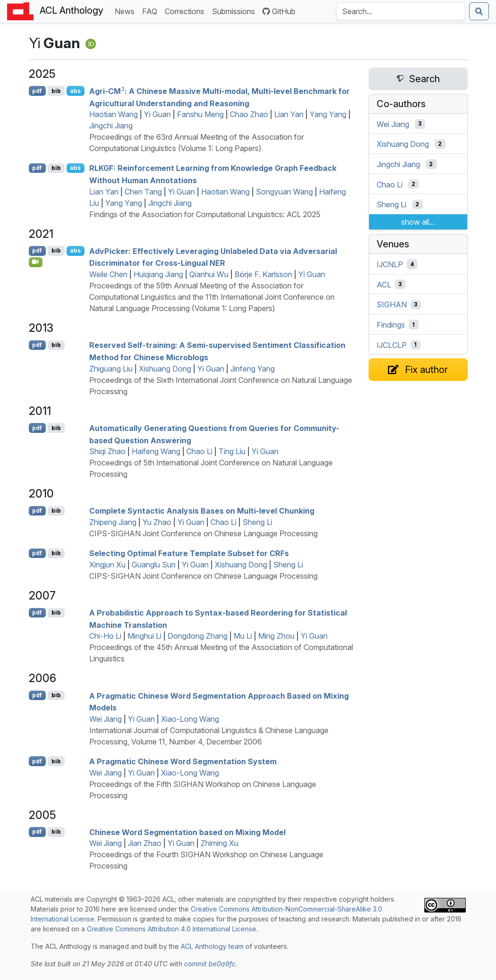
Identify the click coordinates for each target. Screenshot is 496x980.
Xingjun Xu (107, 565)
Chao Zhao (249, 114)
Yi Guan (157, 114)
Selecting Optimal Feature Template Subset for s (189, 553)
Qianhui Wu (209, 274)
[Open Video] (36, 262)
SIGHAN (392, 304)
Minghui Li (144, 636)
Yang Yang (328, 114)
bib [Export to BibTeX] (56, 91)
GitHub (279, 11)
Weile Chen (108, 274)
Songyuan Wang (284, 192)
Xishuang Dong (165, 369)
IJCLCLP (392, 345)
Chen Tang (143, 192)
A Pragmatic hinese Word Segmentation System (183, 761)
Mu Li (243, 636)
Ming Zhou (276, 636)
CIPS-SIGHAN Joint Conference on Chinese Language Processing (203, 533)
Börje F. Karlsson (263, 274)
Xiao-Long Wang (190, 719)
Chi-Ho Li (105, 636)
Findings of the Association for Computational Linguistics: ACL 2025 (205, 214)
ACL (384, 284)
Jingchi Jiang (111, 126)
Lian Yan (289, 114)
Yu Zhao (157, 522)
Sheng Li (257, 522)
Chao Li (199, 451)
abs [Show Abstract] (75, 91)
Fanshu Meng (200, 114)
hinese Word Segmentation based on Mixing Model (187, 832)
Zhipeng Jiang (113, 522)
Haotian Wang (113, 114)
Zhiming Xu (219, 843)
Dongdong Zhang (198, 636)
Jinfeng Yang (252, 369)
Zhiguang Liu (111, 369)
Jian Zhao (145, 843)
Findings (391, 325)
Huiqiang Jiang (158, 274)
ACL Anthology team (212, 946)
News (126, 11)
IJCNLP (390, 264)
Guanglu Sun (154, 565)
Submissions (235, 11)
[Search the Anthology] (401, 11)
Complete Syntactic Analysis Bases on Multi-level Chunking (202, 511)
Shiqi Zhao (107, 451)
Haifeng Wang (156, 451)
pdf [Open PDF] (37, 91)
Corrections (186, 11)
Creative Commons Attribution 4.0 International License (172, 929)
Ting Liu (232, 451)
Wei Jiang (105, 719)
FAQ (151, 11)
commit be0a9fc (210, 964)
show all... (418, 222)
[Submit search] (479, 11)
